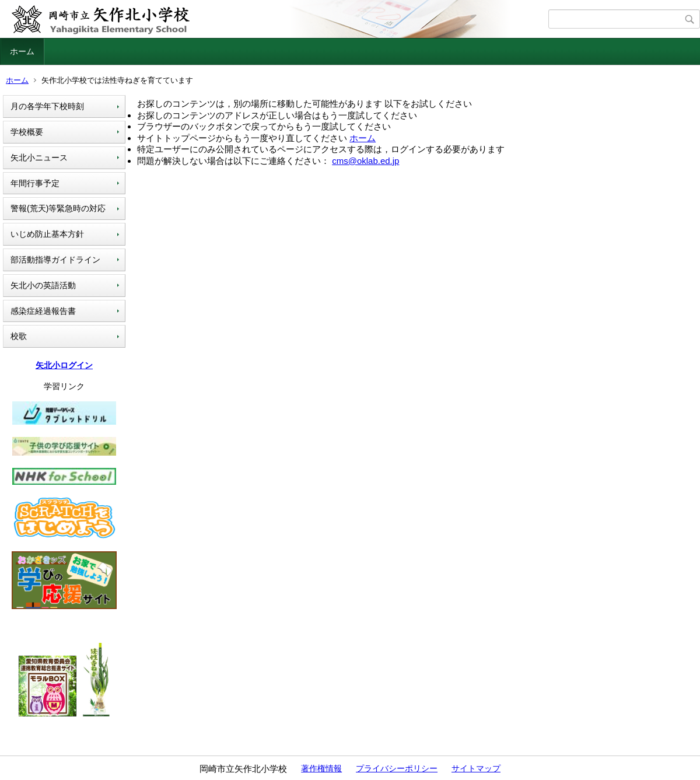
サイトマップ (476, 768)
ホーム (22, 51)
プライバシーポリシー (397, 768)
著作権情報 (321, 768)
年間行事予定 (35, 183)
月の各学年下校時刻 (47, 106)
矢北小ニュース (39, 158)
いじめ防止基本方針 (47, 234)
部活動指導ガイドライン (55, 260)
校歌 (19, 336)
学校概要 (27, 132)
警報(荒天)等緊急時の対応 (58, 208)
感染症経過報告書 (43, 311)
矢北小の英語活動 (43, 285)
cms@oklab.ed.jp (365, 161)
